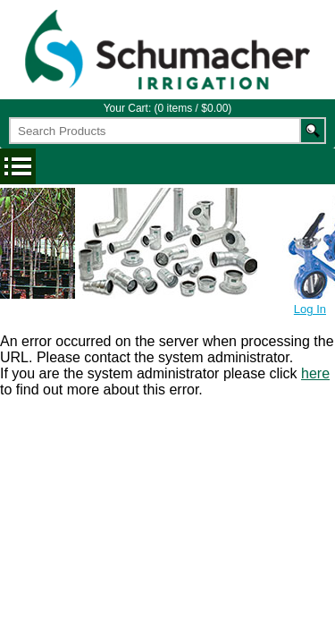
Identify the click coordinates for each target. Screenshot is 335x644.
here (315, 373)
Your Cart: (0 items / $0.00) (168, 108)
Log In (310, 309)
